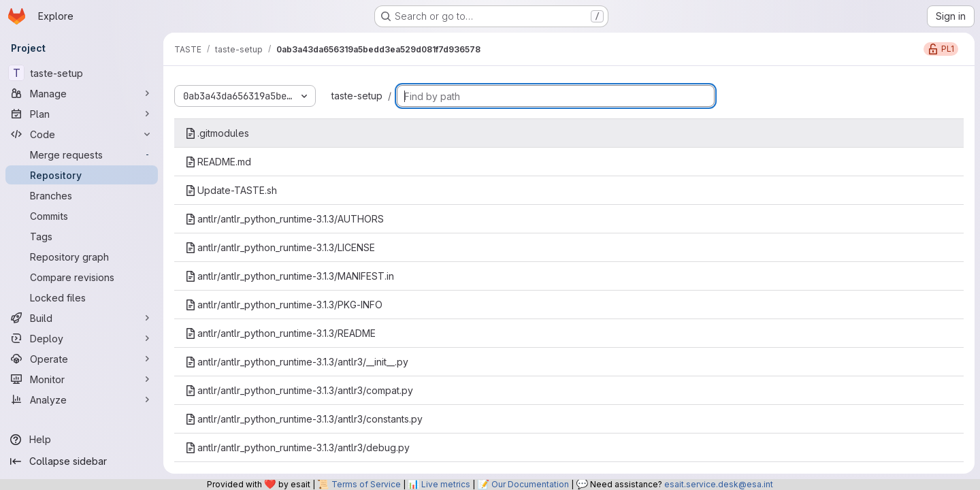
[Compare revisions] (82, 277)
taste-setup (357, 96)
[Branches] (82, 195)
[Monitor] (82, 379)
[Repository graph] (82, 257)
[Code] (82, 134)
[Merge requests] (82, 154)
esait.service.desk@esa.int (719, 484)
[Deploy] (82, 338)
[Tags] (82, 236)
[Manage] (82, 93)
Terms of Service (366, 484)
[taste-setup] (82, 73)
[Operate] (82, 359)
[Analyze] (82, 399)
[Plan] (82, 114)
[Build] (82, 318)
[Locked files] (82, 297)
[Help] (82, 440)
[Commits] (82, 216)
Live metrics (446, 484)
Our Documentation (530, 484)
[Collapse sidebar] (82, 461)
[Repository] (82, 175)
